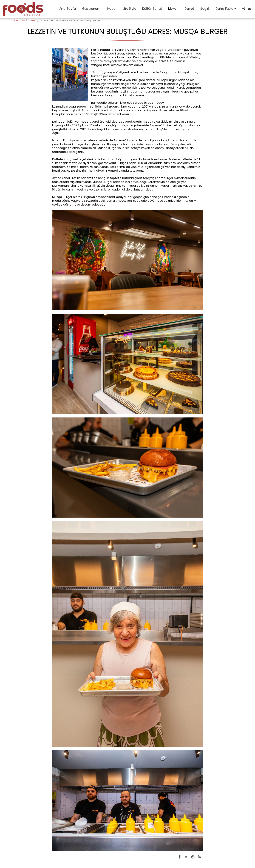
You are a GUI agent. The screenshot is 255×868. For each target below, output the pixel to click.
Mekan (32, 20)
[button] (244, 9)
